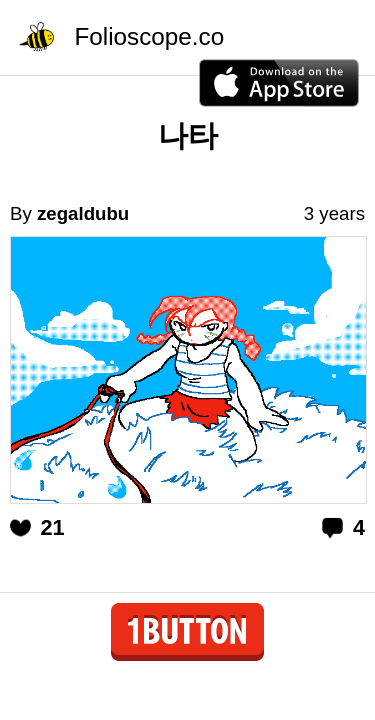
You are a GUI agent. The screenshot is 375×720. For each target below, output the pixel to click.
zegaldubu (83, 213)
